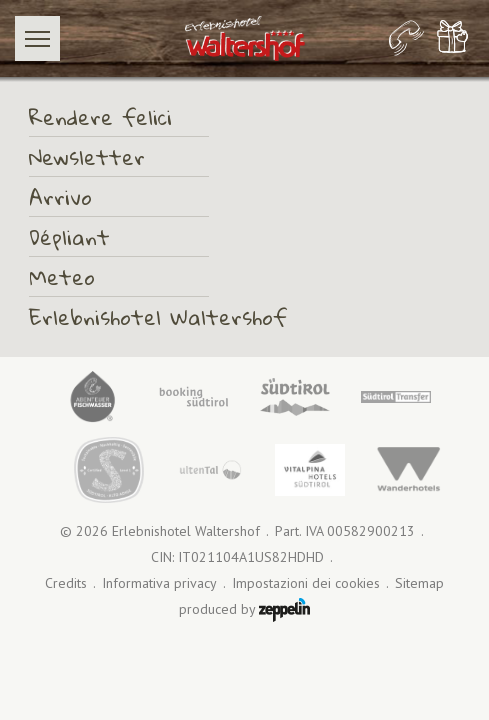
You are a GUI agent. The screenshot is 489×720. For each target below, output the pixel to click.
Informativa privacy (159, 583)
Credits (66, 583)
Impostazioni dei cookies (306, 583)
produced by (244, 610)
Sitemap (419, 583)
